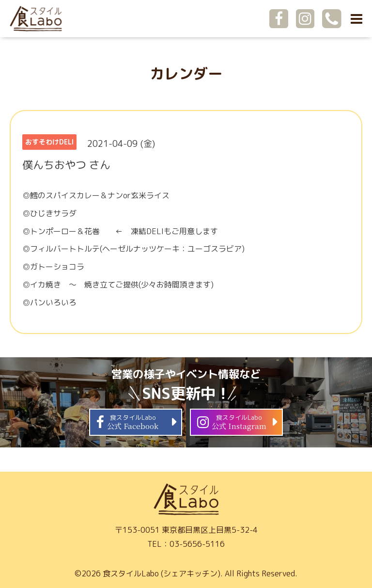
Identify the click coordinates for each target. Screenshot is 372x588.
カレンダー (186, 74)
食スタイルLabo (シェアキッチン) (162, 573)
